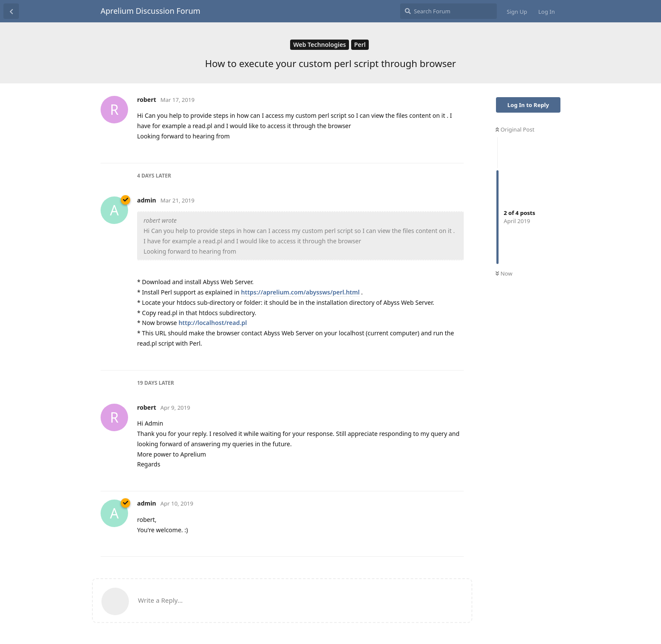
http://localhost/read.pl (213, 323)
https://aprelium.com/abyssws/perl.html (300, 292)
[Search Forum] (448, 11)
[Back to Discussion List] (11, 11)
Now (504, 273)
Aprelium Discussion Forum (150, 11)
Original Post (515, 129)
